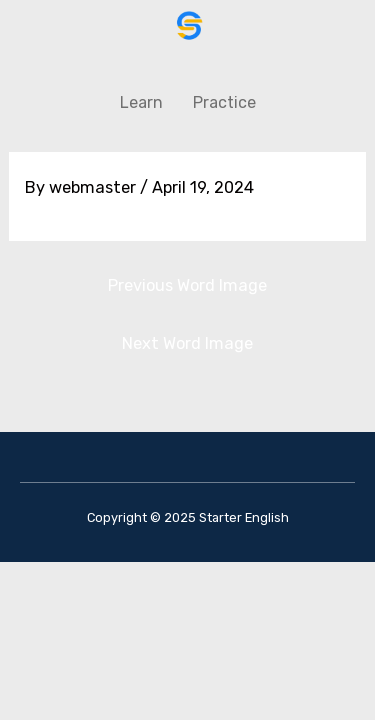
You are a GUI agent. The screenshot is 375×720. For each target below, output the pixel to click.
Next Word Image (187, 343)
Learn (141, 102)
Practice (224, 102)
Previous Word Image (187, 285)
